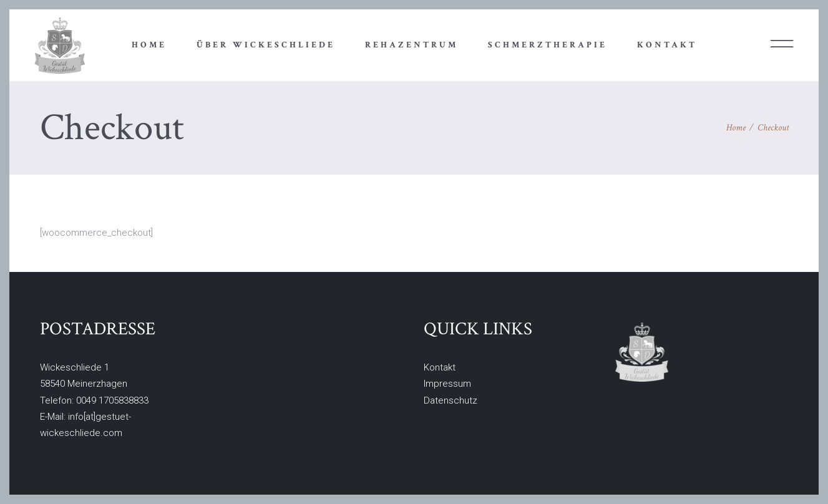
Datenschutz (451, 400)
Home (736, 128)
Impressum (447, 384)
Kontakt (440, 367)
